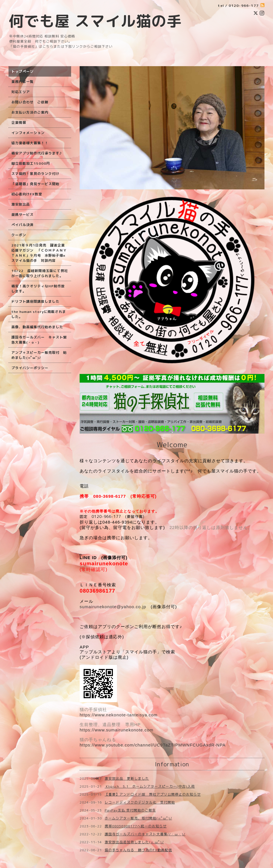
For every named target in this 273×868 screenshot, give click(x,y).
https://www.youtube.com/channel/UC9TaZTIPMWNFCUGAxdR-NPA (153, 745)
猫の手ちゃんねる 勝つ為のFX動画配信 (138, 850)
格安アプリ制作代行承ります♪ (37, 153)
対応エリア (21, 92)
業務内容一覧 (22, 82)
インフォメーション (28, 133)
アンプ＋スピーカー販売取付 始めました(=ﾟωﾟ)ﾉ (39, 355)
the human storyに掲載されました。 (39, 314)
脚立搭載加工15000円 (31, 163)
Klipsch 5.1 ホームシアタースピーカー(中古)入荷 (150, 786)
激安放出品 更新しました (127, 778)
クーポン (19, 235)
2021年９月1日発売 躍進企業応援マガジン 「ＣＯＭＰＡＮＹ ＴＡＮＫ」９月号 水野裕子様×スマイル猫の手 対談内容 (39, 253)
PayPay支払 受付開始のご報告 (130, 810)
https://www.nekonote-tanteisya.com (119, 715)
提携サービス (22, 215)
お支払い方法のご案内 (30, 112)
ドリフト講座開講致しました (35, 301)
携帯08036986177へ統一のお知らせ (136, 826)
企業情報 (19, 123)
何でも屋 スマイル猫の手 (95, 21)
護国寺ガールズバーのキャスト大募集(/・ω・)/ (145, 834)
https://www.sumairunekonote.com (116, 730)
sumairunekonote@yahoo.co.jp (113, 607)
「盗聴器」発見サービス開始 (35, 184)
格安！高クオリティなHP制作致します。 (38, 289)
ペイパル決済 (22, 225)
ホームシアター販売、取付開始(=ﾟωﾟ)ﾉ (138, 818)
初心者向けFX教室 (27, 194)
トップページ (22, 71)
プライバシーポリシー (30, 368)
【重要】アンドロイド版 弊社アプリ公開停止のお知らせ (153, 794)
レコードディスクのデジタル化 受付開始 (140, 802)
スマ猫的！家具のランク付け (35, 174)
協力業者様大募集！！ (30, 143)
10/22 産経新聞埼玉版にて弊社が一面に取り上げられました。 (40, 273)
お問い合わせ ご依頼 (30, 102)
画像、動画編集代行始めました (37, 327)
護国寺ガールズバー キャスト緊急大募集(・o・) (39, 340)
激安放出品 (21, 204)
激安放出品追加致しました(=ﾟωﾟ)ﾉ (134, 842)
